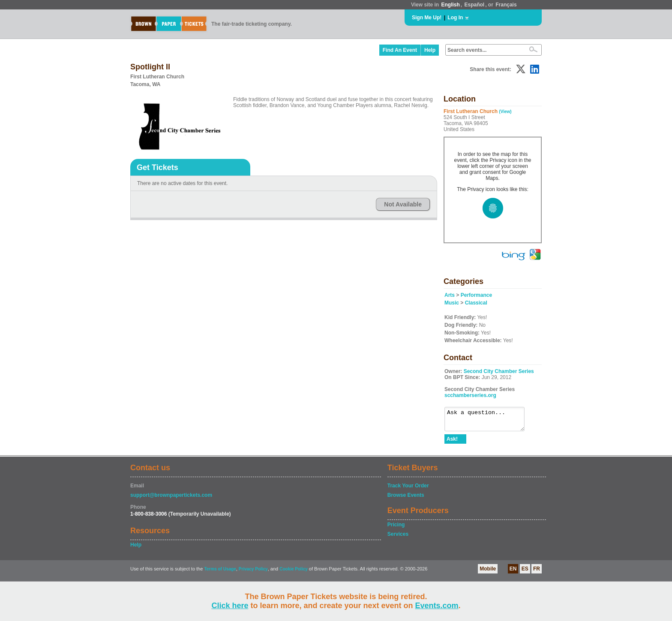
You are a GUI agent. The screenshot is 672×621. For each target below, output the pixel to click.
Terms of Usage (220, 573)
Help (430, 50)
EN (513, 573)
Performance (476, 295)
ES (525, 573)
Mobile (488, 573)
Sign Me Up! (427, 18)
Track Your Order (408, 490)
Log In (455, 18)
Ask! (452, 443)
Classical (476, 303)
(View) (505, 112)
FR (537, 573)
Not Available (403, 204)
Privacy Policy (253, 573)
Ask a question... (489, 421)
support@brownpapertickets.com (171, 499)
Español (475, 5)
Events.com (437, 606)
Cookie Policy (294, 573)
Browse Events (406, 499)
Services (398, 538)
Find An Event (400, 50)
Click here (230, 606)
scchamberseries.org (470, 395)
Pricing (396, 528)
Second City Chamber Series (499, 371)
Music (452, 303)
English (450, 5)
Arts (450, 295)
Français (506, 5)
